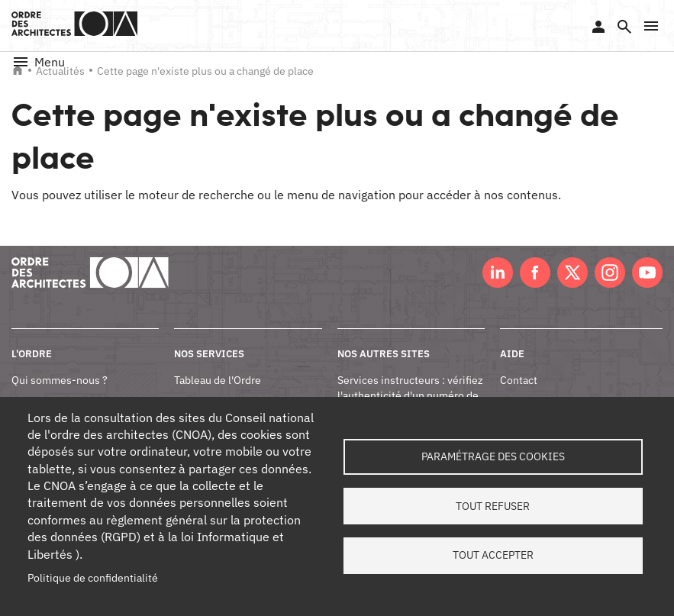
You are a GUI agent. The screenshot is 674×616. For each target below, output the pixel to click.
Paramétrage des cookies (493, 456)
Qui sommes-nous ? (60, 380)
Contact (519, 380)
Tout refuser (493, 506)
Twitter (572, 273)
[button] (651, 26)
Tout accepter (493, 556)
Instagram (610, 273)
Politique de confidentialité (93, 578)
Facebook (535, 273)
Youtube (647, 273)
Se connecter (598, 27)
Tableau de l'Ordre (218, 380)
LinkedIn (498, 273)
